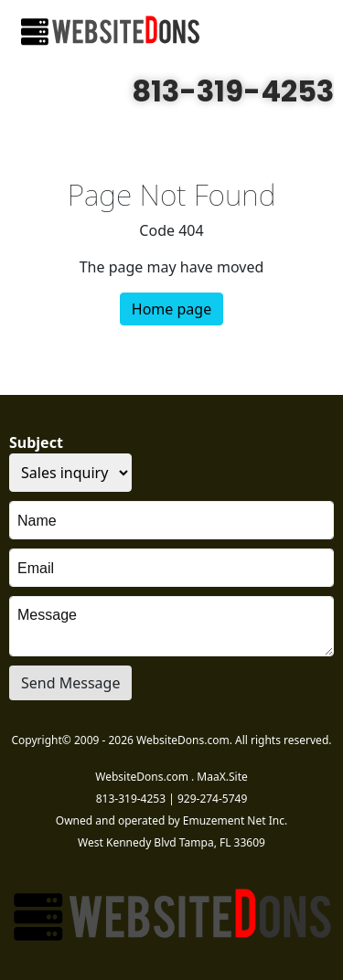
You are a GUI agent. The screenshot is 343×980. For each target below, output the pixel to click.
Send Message (70, 683)
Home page (171, 309)
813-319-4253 (233, 91)
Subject (36, 442)
